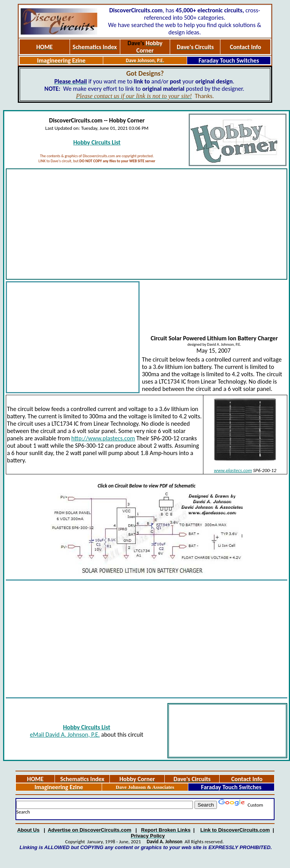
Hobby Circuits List (97, 142)
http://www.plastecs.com (103, 438)
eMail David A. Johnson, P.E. (65, 735)
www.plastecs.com (233, 470)
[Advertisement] (147, 224)
